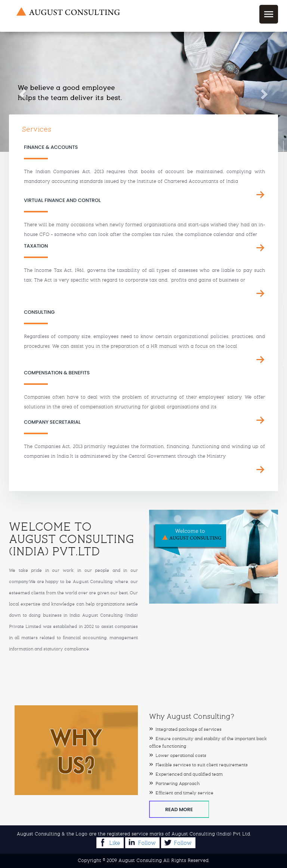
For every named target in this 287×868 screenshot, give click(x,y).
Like (109, 842)
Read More (179, 809)
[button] (21, 92)
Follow (141, 842)
